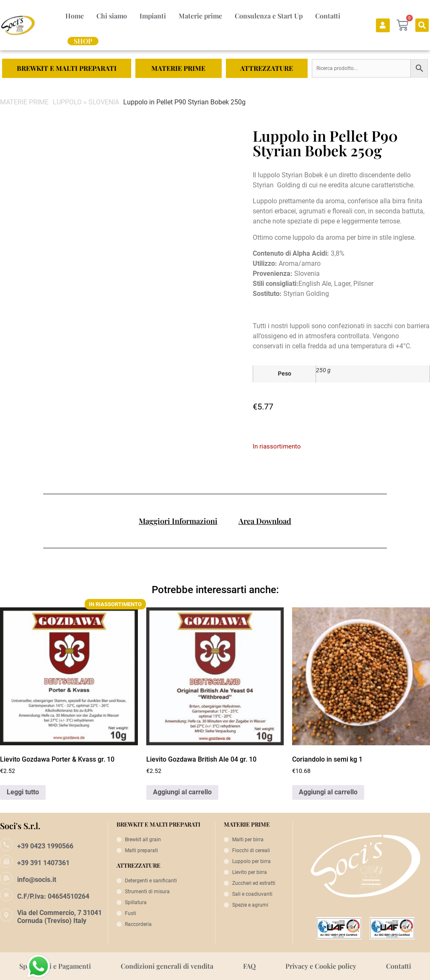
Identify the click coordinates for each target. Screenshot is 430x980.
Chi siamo (112, 16)
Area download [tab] (265, 521)
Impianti (153, 16)
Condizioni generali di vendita (167, 966)
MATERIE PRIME (178, 68)
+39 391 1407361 (43, 863)
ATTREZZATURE (267, 68)
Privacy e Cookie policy (321, 966)
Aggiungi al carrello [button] (182, 792)
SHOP (83, 41)
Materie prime (200, 16)
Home (75, 16)
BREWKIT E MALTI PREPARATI (67, 68)
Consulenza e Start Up (269, 16)
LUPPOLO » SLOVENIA (86, 102)
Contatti (328, 16)
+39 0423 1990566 (45, 846)
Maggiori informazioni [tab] (178, 521)
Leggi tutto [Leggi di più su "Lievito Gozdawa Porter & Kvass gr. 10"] (23, 792)
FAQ (249, 966)
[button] (422, 25)
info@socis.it (37, 880)
